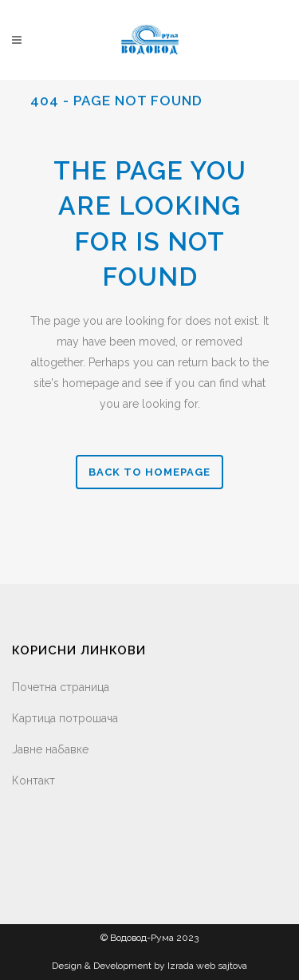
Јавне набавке (50, 749)
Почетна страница (61, 687)
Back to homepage (149, 472)
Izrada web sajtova (207, 966)
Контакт (33, 780)
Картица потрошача (65, 718)
